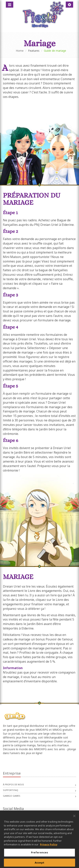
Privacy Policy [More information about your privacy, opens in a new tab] (49, 846)
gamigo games (12, 796)
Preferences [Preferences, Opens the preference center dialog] (39, 854)
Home (20, 51)
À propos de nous (13, 784)
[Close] (74, 818)
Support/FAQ (11, 790)
